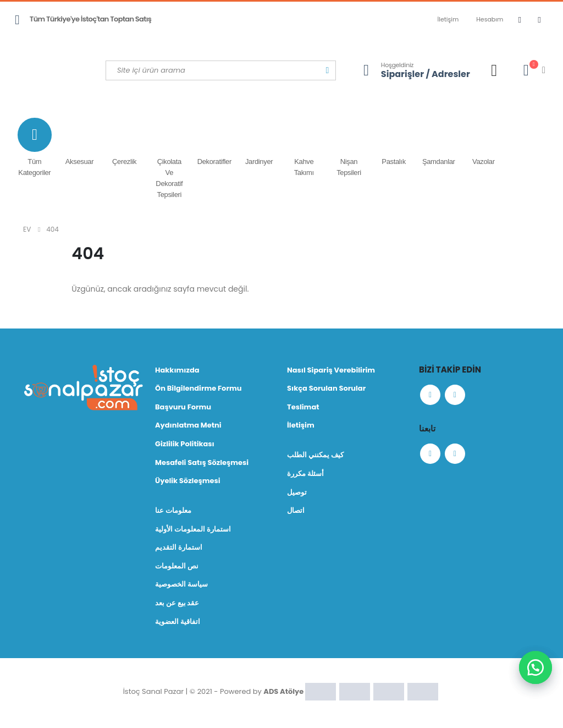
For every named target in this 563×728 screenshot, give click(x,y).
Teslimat (303, 407)
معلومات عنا (173, 512)
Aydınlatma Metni (188, 426)
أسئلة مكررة (305, 475)
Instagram (457, 396)
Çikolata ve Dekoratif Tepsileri (169, 158)
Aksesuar (80, 142)
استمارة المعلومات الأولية (193, 531)
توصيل (297, 493)
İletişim (448, 19)
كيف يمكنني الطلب (315, 456)
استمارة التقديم (179, 549)
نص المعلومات (177, 568)
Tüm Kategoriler (35, 147)
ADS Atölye (283, 694)
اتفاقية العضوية (178, 624)
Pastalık (394, 142)
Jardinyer (259, 142)
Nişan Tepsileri (349, 147)
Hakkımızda (177, 370)
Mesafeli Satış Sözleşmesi (202, 464)
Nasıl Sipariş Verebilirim (331, 370)
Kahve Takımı (304, 147)
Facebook (431, 396)
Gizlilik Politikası (185, 445)
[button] (536, 667)
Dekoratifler (214, 142)
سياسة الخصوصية (181, 587)
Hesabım (490, 19)
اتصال (296, 512)
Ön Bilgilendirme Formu (198, 389)
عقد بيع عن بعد (177, 606)
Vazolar (484, 142)
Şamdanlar (439, 142)
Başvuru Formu (183, 407)
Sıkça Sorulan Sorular (326, 389)
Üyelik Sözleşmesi (188, 482)
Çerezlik (124, 142)
